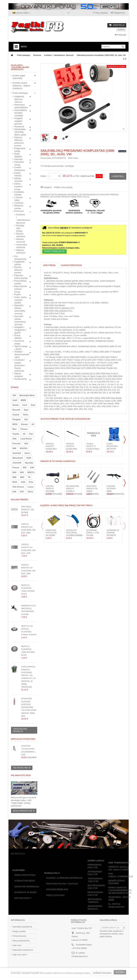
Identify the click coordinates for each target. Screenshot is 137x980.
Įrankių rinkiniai (18, 174)
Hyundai (29, 463)
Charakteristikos (71, 265)
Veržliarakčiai (21, 379)
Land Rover (26, 439)
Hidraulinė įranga (19, 163)
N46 (14, 448)
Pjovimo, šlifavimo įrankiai (19, 270)
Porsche (17, 443)
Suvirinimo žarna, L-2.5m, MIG (93, 533)
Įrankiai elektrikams (20, 169)
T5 (29, 477)
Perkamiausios (19, 936)
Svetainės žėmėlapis (57, 890)
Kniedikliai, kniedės (19, 193)
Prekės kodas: (46, 158)
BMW (23, 400)
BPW (15, 424)
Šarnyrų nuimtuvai (20, 235)
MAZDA (24, 448)
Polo (31, 482)
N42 (26, 443)
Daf (26, 419)
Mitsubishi (18, 458)
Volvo (25, 415)
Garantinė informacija (27, 887)
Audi (15, 400)
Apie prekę (49, 265)
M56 (15, 477)
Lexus (31, 487)
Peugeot (17, 419)
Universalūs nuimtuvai (20, 246)
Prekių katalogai (55, 895)
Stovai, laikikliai (18, 337)
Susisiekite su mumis (25, 892)
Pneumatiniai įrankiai (20, 282)
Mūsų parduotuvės (21, 941)
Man (15, 429)
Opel (26, 410)
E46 (32, 468)
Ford (25, 405)
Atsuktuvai (19, 126)
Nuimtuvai (19, 211)
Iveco (27, 453)
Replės (18, 294)
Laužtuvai (19, 203)
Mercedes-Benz (27, 395)
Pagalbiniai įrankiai (20, 263)
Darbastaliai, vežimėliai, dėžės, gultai (20, 132)
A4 (33, 424)
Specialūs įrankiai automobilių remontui (20, 309)
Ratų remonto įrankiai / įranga (21, 289)
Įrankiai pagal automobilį (19, 77)
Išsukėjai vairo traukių (20, 228)
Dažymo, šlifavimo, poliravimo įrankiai (19, 141)
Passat (16, 468)
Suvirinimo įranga (19, 342)
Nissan (24, 424)
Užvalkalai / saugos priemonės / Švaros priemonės (20, 365)
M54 (22, 477)
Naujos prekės (20, 500)
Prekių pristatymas (25, 875)
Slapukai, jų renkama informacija (64, 878)
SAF (22, 492)
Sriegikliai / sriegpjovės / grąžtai (20, 330)
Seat (33, 405)
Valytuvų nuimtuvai (20, 251)
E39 (14, 492)
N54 (14, 472)
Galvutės (19, 159)
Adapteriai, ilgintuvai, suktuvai (19, 99)
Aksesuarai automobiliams (21, 106)
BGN (15, 482)
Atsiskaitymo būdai (25, 881)
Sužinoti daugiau (102, 973)
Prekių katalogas (20, 93)
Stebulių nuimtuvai (20, 240)
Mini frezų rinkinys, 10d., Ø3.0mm (28, 509)
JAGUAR (17, 463)
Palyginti (48, 187)
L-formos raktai (19, 199)
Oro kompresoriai (20, 258)
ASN (23, 482)
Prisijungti (121, 35)
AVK (15, 439)
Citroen (24, 429)
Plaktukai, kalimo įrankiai (21, 277)
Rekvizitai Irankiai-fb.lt (23, 950)
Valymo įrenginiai (19, 375)
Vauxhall (17, 453)
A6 (24, 434)
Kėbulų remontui (19, 180)
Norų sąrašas (100, 13)
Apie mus (17, 945)
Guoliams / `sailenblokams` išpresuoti (20, 219)
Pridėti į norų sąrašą (63, 187)
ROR (29, 458)
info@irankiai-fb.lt (80, 956)
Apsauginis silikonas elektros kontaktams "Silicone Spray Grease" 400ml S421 (29, 707)
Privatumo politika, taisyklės (62, 884)
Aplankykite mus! (21, 775)
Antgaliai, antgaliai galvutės (19, 121)
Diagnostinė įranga (20, 150)
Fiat (31, 434)
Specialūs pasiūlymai (23, 739)
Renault (16, 410)
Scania (16, 415)
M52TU (31, 472)
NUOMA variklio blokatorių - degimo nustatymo (22, 86)
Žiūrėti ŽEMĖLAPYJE (54, 251)
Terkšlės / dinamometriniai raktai (21, 354)
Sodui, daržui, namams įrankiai (21, 300)
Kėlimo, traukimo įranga (18, 186)
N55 (22, 472)
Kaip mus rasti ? (23, 898)
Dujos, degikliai (18, 155)
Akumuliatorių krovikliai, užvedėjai (21, 113)
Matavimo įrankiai (19, 207)
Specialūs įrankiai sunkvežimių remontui (20, 320)
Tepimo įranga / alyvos (21, 348)
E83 (25, 468)
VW (14, 395)
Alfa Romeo (18, 487)
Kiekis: (44, 176)
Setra (30, 492)
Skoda (16, 405)
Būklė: (71, 158)
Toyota (16, 434)
